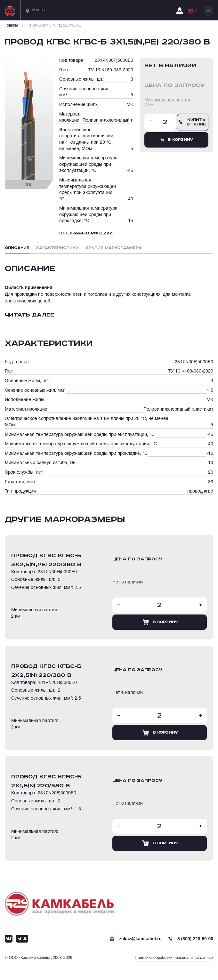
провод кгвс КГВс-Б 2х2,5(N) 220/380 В (46, 671)
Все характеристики (86, 233)
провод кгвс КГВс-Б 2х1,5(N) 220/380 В (46, 781)
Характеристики (57, 248)
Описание (17, 248)
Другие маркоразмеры (114, 248)
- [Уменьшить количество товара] (151, 121)
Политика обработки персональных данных (174, 958)
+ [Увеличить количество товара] (200, 605)
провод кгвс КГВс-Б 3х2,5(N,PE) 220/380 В (46, 560)
